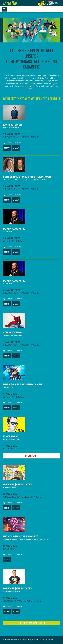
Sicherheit (35, 639)
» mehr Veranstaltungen (32, 623)
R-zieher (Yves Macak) (17, 484)
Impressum (49, 639)
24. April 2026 (12, 186)
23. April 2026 (12, 134)
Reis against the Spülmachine (23, 384)
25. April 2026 (12, 290)
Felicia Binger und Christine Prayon (27, 177)
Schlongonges (13, 332)
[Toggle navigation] (4, 9)
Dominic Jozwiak (14, 229)
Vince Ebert (11, 436)
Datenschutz (27, 639)
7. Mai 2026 (10, 446)
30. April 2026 (12, 342)
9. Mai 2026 (10, 598)
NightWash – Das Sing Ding (21, 536)
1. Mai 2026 (10, 394)
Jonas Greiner (12, 125)
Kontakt (42, 639)
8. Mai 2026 (10, 494)
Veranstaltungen (16, 639)
